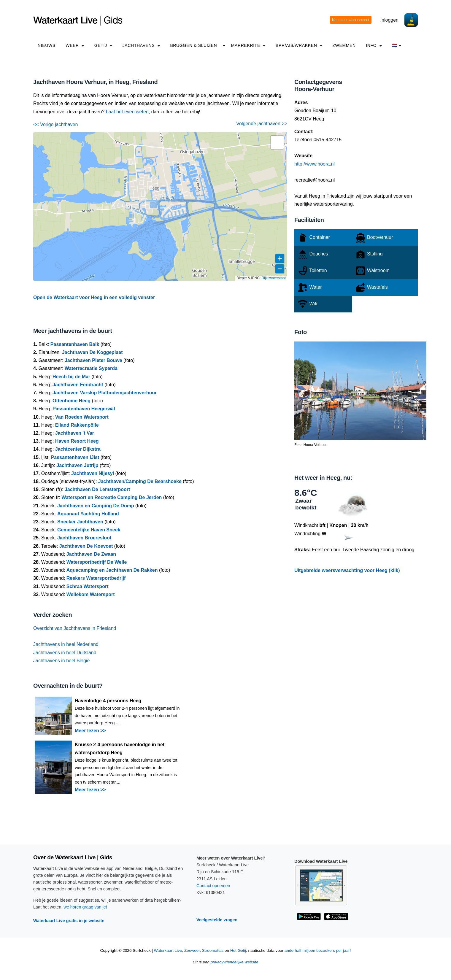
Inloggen (389, 20)
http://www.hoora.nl (315, 164)
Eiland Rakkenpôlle (77, 425)
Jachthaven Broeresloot (84, 538)
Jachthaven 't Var (75, 433)
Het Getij (238, 950)
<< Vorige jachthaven (55, 124)
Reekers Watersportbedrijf (96, 578)
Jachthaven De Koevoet (86, 546)
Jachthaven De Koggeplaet (92, 352)
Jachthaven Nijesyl (93, 473)
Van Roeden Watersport (82, 417)
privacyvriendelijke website (235, 962)
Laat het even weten (127, 112)
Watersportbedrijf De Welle (97, 562)
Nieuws (47, 45)
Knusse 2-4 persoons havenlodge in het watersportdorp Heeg (120, 749)
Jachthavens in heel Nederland (66, 644)
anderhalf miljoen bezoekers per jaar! (318, 950)
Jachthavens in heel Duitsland (65, 653)
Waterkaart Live (168, 950)
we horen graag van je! (85, 907)
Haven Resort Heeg (77, 441)
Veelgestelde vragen (217, 920)
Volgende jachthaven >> (262, 124)
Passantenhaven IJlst (75, 457)
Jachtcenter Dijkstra (78, 449)
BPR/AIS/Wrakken (299, 45)
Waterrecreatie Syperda (91, 368)
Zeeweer (192, 950)
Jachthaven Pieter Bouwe (93, 360)
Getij (103, 45)
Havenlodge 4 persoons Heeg (108, 701)
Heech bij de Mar (71, 377)
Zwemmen (344, 45)
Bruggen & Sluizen (193, 45)
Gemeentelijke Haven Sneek (89, 530)
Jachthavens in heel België (61, 661)
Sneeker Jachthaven (80, 522)
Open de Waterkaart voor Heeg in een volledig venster (94, 297)
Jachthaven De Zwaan (91, 554)
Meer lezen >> (90, 731)
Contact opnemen (213, 886)
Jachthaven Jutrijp (77, 465)
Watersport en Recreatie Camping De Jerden (112, 497)
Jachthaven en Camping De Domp (96, 506)
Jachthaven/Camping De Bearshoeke (140, 481)
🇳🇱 (397, 45)
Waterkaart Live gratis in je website (69, 921)
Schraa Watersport (88, 586)
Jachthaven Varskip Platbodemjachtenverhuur (105, 393)
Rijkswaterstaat (274, 278)
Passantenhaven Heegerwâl (84, 409)
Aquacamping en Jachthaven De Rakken (112, 570)
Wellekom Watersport (91, 594)
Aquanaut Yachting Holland (88, 514)
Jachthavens (141, 45)
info (374, 45)
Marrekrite (248, 45)
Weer (75, 45)
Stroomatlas (213, 950)
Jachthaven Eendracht (78, 385)
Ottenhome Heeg (72, 401)
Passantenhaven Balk (75, 344)
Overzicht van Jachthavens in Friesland (75, 628)
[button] (277, 142)
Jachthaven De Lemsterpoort (97, 489)
